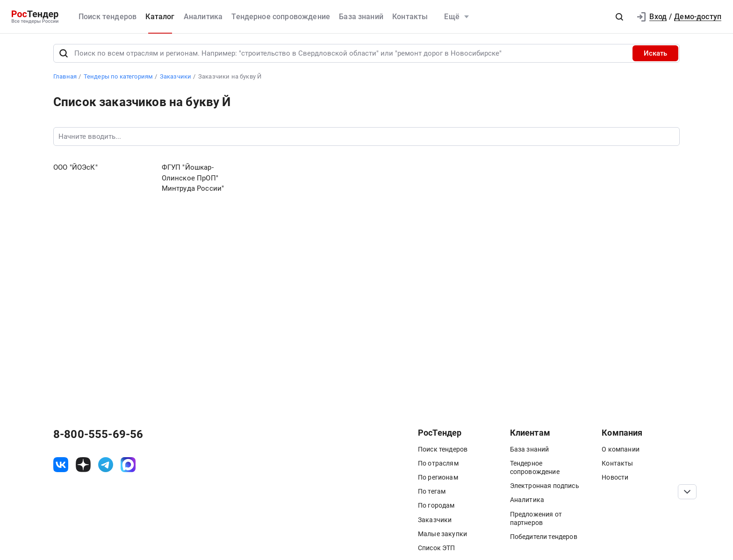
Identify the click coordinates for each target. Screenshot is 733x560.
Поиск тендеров (108, 17)
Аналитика (203, 17)
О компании (621, 449)
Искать (655, 53)
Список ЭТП (437, 548)
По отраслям (438, 463)
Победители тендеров (544, 537)
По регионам (438, 477)
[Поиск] (64, 53)
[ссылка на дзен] (83, 465)
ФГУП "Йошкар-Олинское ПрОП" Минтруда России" (193, 178)
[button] (619, 17)
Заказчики (435, 520)
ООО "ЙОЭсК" (75, 167)
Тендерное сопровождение (281, 17)
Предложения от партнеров (536, 518)
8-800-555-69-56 (98, 434)
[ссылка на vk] (61, 465)
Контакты (410, 17)
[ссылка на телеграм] (106, 465)
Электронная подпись (545, 486)
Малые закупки (442, 534)
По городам (436, 505)
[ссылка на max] (128, 465)
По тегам (432, 491)
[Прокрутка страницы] (687, 492)
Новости (615, 477)
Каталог (160, 17)
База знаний (361, 17)
